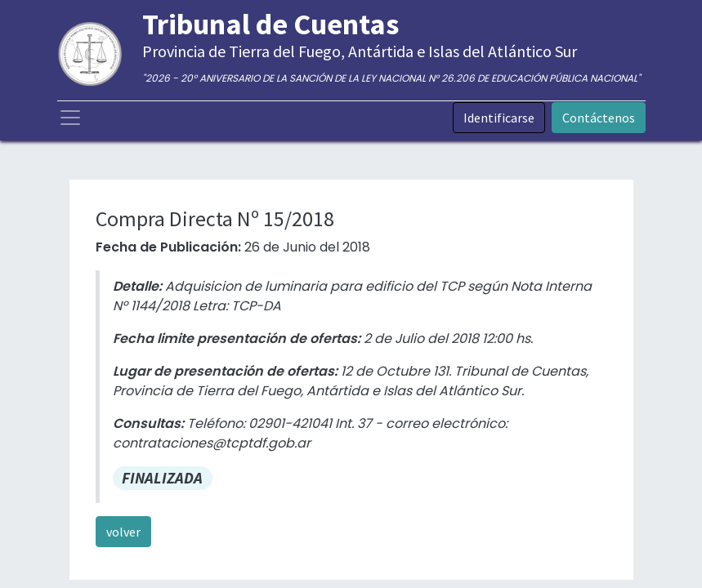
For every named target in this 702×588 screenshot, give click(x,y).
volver (123, 532)
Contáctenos (599, 118)
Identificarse (499, 118)
